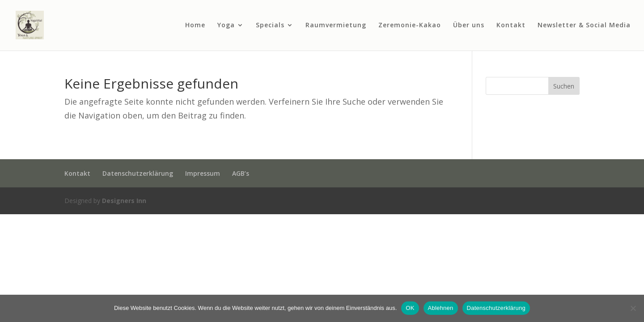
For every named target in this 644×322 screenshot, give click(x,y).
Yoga (226, 25)
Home (195, 25)
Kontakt (511, 25)
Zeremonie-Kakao (410, 25)
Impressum (203, 173)
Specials (270, 25)
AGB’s (241, 173)
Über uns (469, 25)
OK (410, 308)
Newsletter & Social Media (584, 25)
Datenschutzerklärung (138, 173)
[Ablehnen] (633, 308)
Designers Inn (124, 201)
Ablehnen (441, 308)
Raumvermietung (336, 25)
